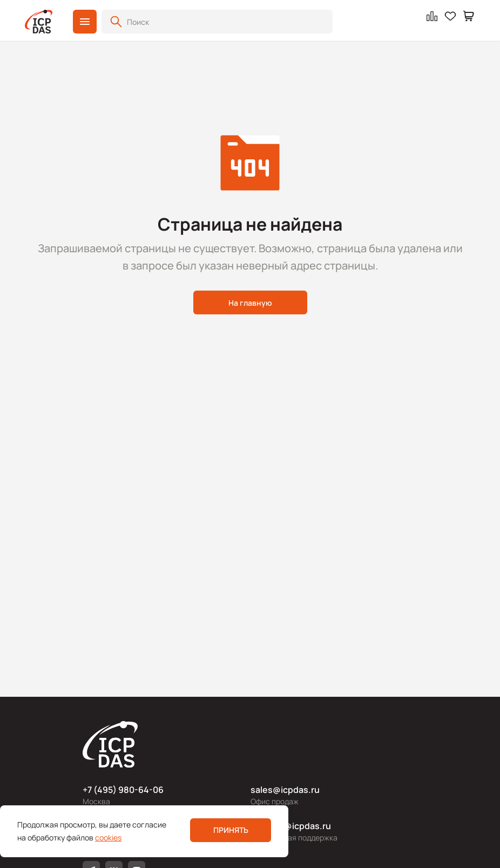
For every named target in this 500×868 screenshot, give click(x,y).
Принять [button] (231, 830)
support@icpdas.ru (291, 826)
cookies (108, 837)
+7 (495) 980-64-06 (123, 790)
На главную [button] (250, 303)
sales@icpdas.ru (285, 790)
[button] (85, 22)
